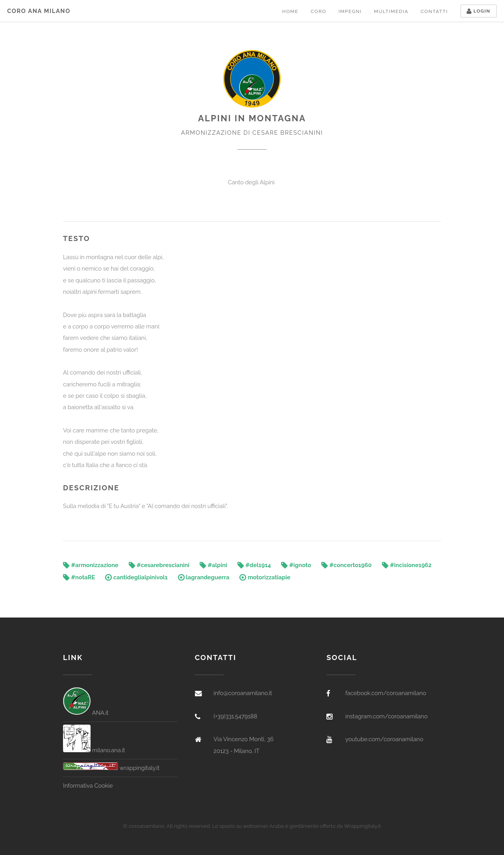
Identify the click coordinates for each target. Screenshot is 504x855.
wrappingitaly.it (111, 768)
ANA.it (86, 713)
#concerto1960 (346, 565)
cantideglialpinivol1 (136, 577)
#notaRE (79, 577)
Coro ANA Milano (39, 11)
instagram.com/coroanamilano (386, 716)
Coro (319, 11)
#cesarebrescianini (159, 565)
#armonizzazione (91, 565)
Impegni (350, 11)
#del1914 (254, 565)
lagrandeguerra (204, 577)
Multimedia (391, 11)
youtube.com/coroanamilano (384, 739)
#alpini (213, 565)
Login (478, 11)
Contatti (434, 11)
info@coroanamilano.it (243, 693)
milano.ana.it (94, 750)
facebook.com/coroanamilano (386, 693)
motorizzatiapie (265, 577)
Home (290, 11)
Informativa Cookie (88, 785)
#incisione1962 (407, 565)
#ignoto (296, 565)
